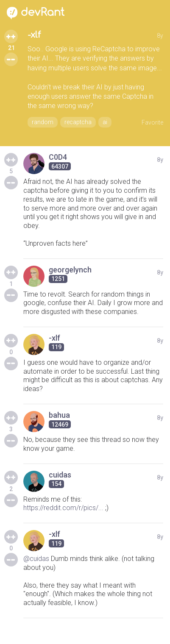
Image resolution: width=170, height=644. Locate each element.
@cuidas (36, 559)
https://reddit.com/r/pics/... (63, 508)
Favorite (152, 122)
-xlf (34, 35)
